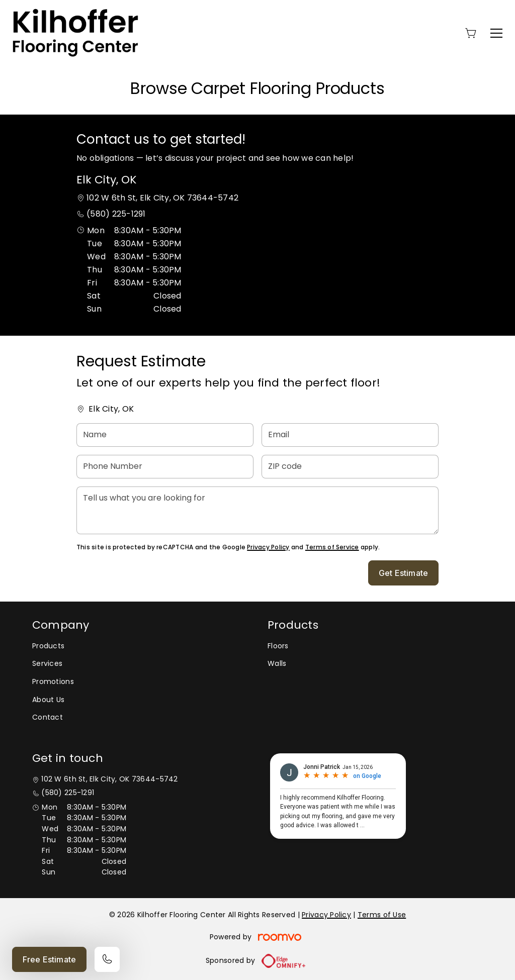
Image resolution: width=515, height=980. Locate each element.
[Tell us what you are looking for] (257, 510)
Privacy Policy (268, 547)
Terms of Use (382, 915)
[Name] (165, 435)
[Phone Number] (165, 467)
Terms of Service (332, 547)
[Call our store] (107, 959)
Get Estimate (403, 573)
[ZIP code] (350, 467)
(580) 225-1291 (116, 214)
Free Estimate (49, 959)
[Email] (350, 435)
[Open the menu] (496, 33)
